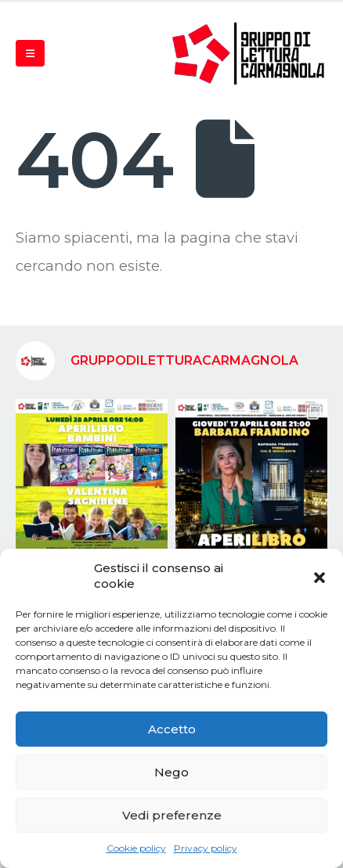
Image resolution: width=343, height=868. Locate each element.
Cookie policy (136, 848)
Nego (171, 772)
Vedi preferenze (172, 815)
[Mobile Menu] (30, 53)
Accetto (172, 729)
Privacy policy (206, 848)
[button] (320, 576)
